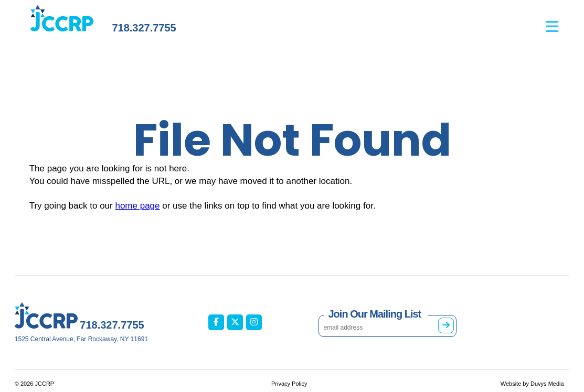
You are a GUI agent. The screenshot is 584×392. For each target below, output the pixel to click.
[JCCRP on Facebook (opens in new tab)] (216, 322)
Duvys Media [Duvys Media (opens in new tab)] (547, 384)
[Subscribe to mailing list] (446, 325)
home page (137, 206)
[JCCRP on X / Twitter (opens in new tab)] (235, 322)
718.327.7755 (144, 28)
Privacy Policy (289, 384)
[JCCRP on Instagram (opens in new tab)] (254, 322)
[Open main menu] (558, 21)
